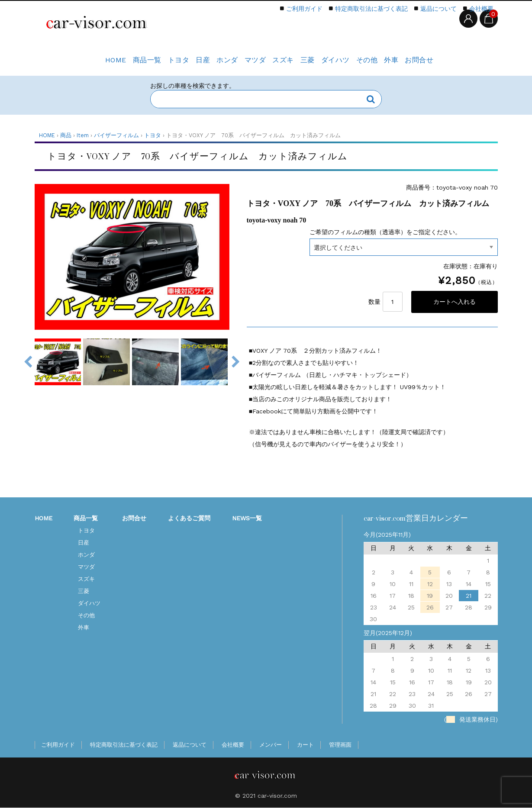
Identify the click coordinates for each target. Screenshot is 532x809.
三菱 (314, 55)
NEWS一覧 (247, 519)
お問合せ (452, 55)
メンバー (271, 746)
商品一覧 (114, 55)
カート (305, 746)
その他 (387, 55)
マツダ (249, 55)
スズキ (283, 55)
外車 (418, 55)
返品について (438, 9)
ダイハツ (349, 55)
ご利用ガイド (304, 9)
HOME (77, 55)
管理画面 (340, 746)
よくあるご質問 (189, 519)
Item (83, 135)
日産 (183, 55)
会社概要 (481, 9)
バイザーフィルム (116, 135)
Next (236, 362)
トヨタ (152, 55)
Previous (28, 362)
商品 (66, 135)
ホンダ (214, 55)
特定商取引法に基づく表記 (371, 9)
